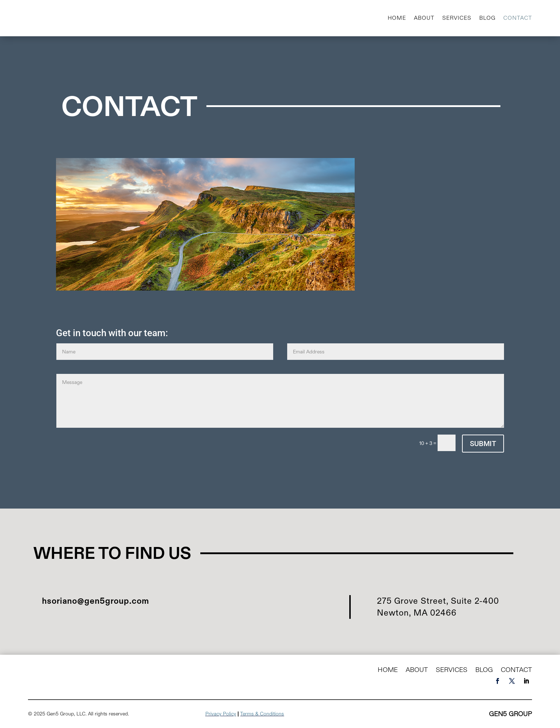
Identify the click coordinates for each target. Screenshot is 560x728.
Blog (487, 18)
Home (397, 18)
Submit (483, 444)
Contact (518, 18)
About (424, 18)
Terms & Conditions (262, 714)
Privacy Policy (221, 714)
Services (457, 18)
